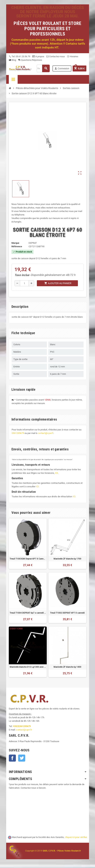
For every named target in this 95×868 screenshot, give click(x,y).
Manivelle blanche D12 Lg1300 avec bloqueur (28, 667)
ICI (57, 473)
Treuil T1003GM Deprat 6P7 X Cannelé (28, 559)
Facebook (12, 758)
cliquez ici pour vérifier (76, 837)
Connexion (62, 68)
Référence (17, 246)
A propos (38, 56)
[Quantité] (24, 283)
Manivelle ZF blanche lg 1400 (67, 667)
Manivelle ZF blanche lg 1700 (67, 559)
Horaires (73, 56)
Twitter (22, 758)
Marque (15, 243)
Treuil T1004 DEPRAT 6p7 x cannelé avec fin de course (28, 613)
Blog (12, 60)
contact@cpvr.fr (46, 433)
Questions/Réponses (30, 60)
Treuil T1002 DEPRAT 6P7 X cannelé (67, 613)
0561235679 (18, 433)
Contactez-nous (56, 56)
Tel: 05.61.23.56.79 (19, 56)
